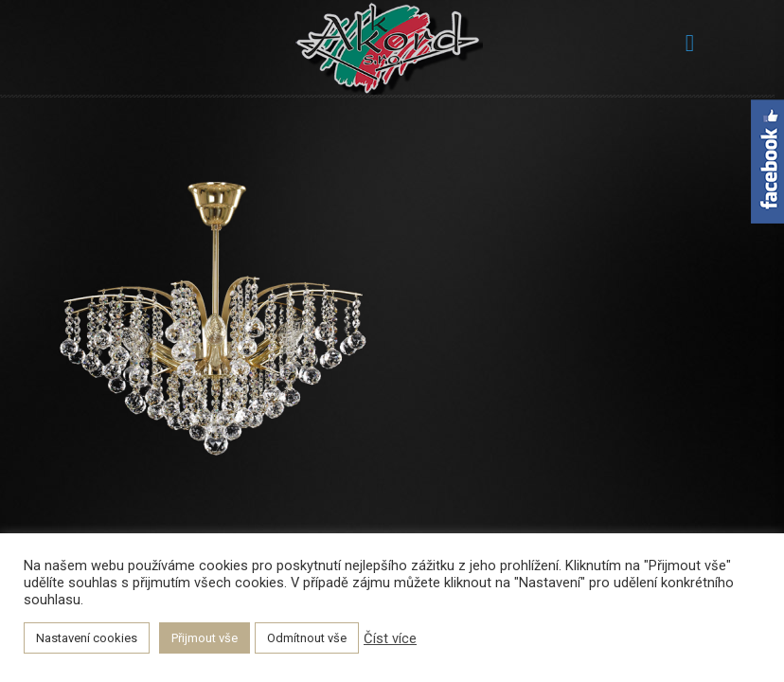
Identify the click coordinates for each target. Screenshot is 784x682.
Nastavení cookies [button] (87, 638)
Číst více (390, 638)
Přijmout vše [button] (205, 638)
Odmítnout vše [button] (307, 638)
